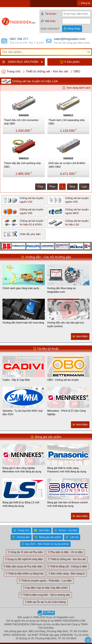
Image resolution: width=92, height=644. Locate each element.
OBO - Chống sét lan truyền (63, 380)
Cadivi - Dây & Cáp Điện (16, 380)
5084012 (68, 115)
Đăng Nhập (74, 29)
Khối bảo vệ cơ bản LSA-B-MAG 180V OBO (67, 165)
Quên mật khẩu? (50, 29)
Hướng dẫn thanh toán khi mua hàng (23, 323)
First (40, 187)
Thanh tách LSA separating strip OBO (67, 122)
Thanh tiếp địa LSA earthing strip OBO (22, 165)
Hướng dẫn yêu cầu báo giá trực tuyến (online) (66, 324)
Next (72, 187)
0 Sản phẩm (72, 62)
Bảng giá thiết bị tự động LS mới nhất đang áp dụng (21, 504)
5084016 (24, 158)
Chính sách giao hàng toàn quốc (21, 288)
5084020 (68, 158)
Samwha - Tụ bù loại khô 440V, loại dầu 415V (22, 413)
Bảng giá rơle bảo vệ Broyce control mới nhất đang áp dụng (68, 504)
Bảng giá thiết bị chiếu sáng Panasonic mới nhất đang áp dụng (67, 470)
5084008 (24, 115)
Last (84, 187)
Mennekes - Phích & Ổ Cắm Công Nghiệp (67, 413)
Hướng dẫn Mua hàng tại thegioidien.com (62, 290)
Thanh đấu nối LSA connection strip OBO (21, 122)
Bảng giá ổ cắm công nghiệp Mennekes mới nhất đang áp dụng (22, 470)
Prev (52, 187)
